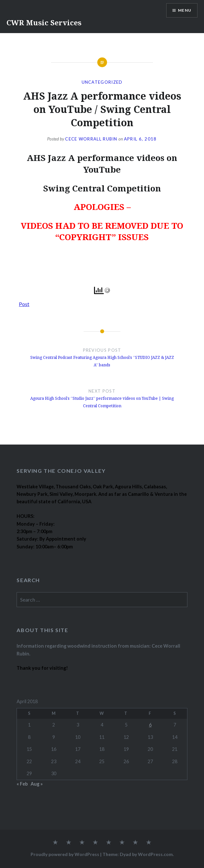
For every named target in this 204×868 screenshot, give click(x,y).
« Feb (22, 784)
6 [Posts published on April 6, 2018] (150, 725)
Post (24, 303)
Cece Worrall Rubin (91, 139)
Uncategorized (102, 82)
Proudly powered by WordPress (65, 854)
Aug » (37, 784)
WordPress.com (155, 854)
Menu (185, 10)
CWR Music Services (44, 22)
